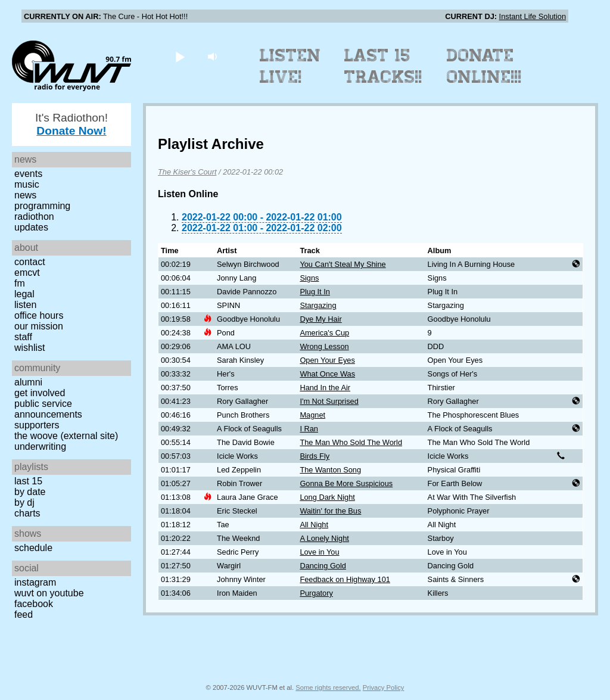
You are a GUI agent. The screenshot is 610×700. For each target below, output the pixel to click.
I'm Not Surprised (329, 401)
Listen (25, 305)
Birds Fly (315, 456)
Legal (24, 294)
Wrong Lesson (324, 346)
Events (28, 174)
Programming (42, 206)
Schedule (33, 548)
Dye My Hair (320, 319)
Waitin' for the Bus (330, 511)
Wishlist (30, 348)
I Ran (309, 429)
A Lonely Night (324, 538)
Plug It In (315, 292)
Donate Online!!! (484, 66)
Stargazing (318, 305)
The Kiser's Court (187, 172)
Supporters (37, 425)
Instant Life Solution (533, 16)
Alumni (28, 382)
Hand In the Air (325, 388)
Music (27, 184)
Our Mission (39, 326)
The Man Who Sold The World (351, 442)
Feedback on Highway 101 (345, 579)
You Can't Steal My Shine (343, 264)
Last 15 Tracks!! (383, 66)
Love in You (319, 552)
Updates (31, 227)
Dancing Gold (323, 566)
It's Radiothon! (71, 124)
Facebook (34, 604)
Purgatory (316, 593)
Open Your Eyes (327, 360)
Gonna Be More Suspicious (346, 483)
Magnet (312, 415)
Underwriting (40, 447)
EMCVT (27, 273)
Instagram (35, 582)
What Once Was (327, 374)
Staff (23, 337)
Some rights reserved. (328, 687)
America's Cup (324, 333)
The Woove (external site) (66, 436)
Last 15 (28, 481)
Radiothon (34, 217)
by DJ (24, 503)
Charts (27, 513)
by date (30, 492)
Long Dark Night (327, 497)
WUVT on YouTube (49, 593)
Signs (309, 278)
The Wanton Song (330, 470)
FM (20, 283)
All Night (314, 525)
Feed (24, 615)
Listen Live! (290, 66)
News (25, 195)
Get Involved (40, 393)
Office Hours (39, 315)
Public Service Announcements (48, 409)
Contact (30, 262)
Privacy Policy (384, 687)
